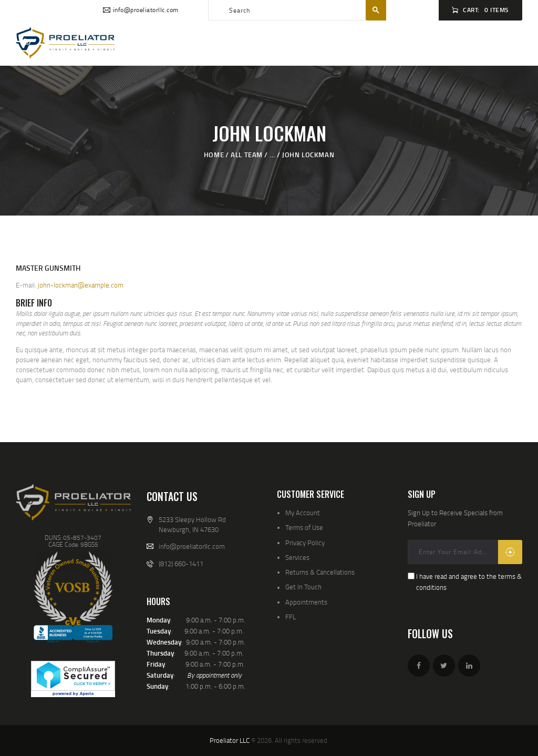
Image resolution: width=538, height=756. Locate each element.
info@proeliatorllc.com (192, 546)
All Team (247, 155)
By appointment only (214, 675)
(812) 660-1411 (181, 564)
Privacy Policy (305, 543)
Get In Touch (303, 587)
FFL (291, 617)
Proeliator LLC (230, 740)
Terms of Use (304, 527)
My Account (303, 513)
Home (214, 155)
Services (297, 557)
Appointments (306, 602)
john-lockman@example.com (81, 285)
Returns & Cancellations (320, 572)
